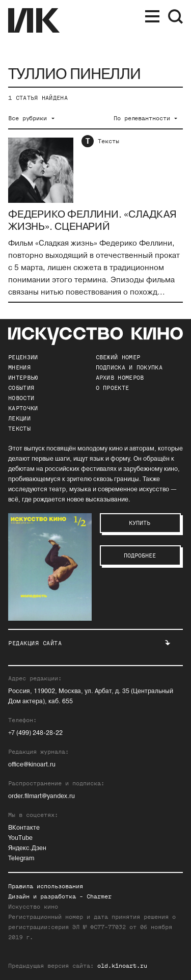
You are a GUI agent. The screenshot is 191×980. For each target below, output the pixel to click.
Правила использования (46, 886)
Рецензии (23, 357)
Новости (21, 398)
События (21, 388)
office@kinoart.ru (32, 765)
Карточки (23, 408)
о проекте (113, 388)
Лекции (19, 418)
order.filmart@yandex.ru (42, 796)
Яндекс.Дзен (27, 848)
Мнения (19, 367)
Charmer (99, 896)
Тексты (108, 141)
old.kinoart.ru (122, 966)
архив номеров (120, 378)
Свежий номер (118, 357)
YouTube (20, 838)
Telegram (21, 858)
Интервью (23, 378)
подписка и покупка (129, 367)
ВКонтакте (24, 828)
